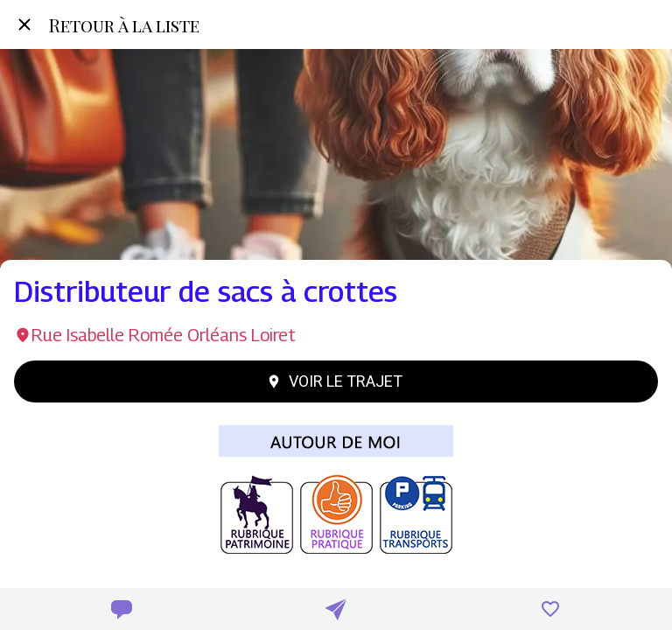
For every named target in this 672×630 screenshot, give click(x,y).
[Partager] (336, 609)
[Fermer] (24, 24)
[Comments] (122, 609)
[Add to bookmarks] (550, 609)
